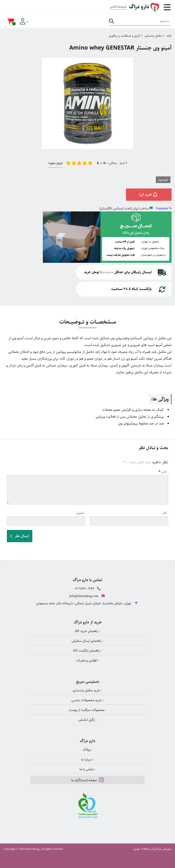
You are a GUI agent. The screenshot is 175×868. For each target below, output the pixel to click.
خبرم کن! (149, 194)
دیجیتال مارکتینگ (161, 849)
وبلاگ (88, 750)
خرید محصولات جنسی (88, 700)
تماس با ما (88, 769)
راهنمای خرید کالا (87, 631)
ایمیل (80, 513)
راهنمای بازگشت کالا (87, 651)
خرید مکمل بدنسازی (87, 690)
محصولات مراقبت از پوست (88, 710)
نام (165, 513)
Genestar (162, 208)
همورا (137, 849)
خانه (169, 36)
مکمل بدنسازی (153, 36)
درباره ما (88, 759)
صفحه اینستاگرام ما (88, 780)
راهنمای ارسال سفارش (87, 641)
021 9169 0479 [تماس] (84, 589)
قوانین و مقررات (87, 660)
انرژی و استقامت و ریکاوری (124, 36)
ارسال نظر (20, 536)
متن (163, 471)
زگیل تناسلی (88, 720)
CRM (145, 849)
